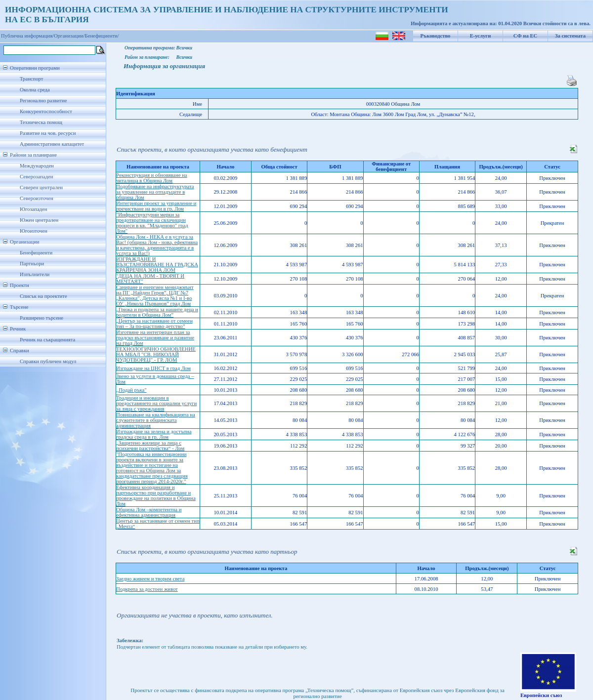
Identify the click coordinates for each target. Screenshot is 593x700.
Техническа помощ (41, 122)
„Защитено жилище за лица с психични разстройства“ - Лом (150, 446)
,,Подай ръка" (131, 390)
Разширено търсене (42, 318)
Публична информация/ (27, 36)
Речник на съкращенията (47, 340)
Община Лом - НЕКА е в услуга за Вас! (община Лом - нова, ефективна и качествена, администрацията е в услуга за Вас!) (157, 245)
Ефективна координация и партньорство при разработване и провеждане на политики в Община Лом (156, 495)
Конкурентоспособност (46, 111)
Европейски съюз (541, 695)
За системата (570, 36)
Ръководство (436, 36)
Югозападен (33, 209)
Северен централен (41, 187)
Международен (37, 166)
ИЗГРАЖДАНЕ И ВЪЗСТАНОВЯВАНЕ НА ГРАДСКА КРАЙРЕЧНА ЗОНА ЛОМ (157, 265)
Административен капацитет (52, 144)
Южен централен (39, 220)
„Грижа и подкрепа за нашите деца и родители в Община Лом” (157, 312)
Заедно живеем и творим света (150, 579)
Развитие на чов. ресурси (48, 133)
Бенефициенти (36, 253)
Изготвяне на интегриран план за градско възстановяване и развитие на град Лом (155, 338)
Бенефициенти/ (102, 36)
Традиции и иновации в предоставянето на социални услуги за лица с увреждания (156, 403)
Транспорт (31, 79)
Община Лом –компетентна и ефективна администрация (149, 512)
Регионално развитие (43, 101)
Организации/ (69, 36)
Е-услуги (481, 36)
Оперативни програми (35, 68)
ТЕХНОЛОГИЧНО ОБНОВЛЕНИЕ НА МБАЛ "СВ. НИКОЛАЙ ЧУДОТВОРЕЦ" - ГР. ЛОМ (156, 354)
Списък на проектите (43, 296)
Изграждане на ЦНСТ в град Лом (153, 368)
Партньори (32, 264)
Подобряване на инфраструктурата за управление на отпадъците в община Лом (155, 192)
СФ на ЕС (525, 36)
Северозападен (36, 177)
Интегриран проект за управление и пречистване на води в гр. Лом (156, 206)
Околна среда (35, 90)
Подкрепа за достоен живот (147, 589)
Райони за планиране (33, 155)
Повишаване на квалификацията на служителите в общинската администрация (156, 420)
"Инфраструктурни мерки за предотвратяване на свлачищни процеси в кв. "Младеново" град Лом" (152, 223)
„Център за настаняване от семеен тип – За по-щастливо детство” (154, 324)
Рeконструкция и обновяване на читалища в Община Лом (152, 178)
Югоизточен (34, 231)
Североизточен (37, 198)
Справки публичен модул (48, 361)
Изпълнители (35, 274)
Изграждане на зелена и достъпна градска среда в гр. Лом (154, 434)
